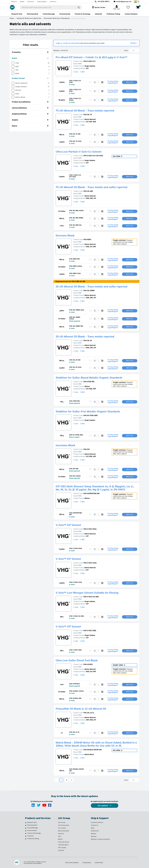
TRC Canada (62, 848)
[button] (102, 82)
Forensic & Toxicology (34, 833)
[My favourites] (128, 7)
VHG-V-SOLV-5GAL (90, 529)
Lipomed (61, 850)
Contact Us (95, 825)
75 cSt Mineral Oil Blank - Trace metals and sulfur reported (91, 187)
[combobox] (51, 7)
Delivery (94, 834)
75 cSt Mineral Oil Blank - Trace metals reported (85, 111)
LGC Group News (64, 825)
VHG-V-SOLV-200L (90, 631)
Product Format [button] (30, 78)
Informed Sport (63, 845)
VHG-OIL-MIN (88, 191)
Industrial (30, 836)
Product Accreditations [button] (30, 102)
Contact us (53, 2)
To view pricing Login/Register (113, 82)
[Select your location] (136, 2)
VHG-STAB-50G (89, 382)
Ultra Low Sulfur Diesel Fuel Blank (77, 660)
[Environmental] (26, 831)
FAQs (93, 828)
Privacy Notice (87, 863)
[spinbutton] (99, 82)
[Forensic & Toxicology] (26, 833)
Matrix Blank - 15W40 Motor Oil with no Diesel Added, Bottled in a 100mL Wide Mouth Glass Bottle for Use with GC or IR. (96, 744)
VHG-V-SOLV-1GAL (90, 563)
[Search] (79, 7)
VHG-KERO (87, 240)
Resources (31, 2)
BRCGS (60, 839)
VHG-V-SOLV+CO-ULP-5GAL (93, 156)
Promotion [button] (30, 52)
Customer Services (97, 822)
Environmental (32, 830)
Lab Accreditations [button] (30, 108)
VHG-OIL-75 (88, 115)
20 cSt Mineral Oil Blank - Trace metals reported (85, 336)
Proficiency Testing (33, 839)
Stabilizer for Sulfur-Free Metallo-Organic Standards (88, 411)
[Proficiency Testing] (26, 839)
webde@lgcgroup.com (124, 2)
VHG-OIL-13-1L (89, 713)
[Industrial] (26, 836)
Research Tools (32, 822)
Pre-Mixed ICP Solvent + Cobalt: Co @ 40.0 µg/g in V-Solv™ (91, 57)
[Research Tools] (26, 823)
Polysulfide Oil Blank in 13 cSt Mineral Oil (81, 709)
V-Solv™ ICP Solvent (68, 525)
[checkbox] (13, 63)
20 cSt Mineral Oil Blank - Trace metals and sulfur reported (91, 287)
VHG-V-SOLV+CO (89, 61)
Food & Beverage (32, 828)
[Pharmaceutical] (26, 825)
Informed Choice (64, 842)
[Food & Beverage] (26, 828)
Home (12, 18)
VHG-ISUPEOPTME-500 (91, 494)
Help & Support (42, 2)
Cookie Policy (99, 863)
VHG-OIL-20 (88, 341)
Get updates (103, 806)
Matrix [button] (30, 126)
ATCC (60, 836)
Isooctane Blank (65, 445)
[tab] (31, 52)
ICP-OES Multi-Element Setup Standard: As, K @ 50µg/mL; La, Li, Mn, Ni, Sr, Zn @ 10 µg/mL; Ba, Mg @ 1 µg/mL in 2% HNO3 (95, 488)
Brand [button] (30, 58)
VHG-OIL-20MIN (89, 291)
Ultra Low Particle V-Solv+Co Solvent (79, 152)
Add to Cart (130, 82)
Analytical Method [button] (30, 114)
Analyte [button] (30, 120)
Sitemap (94, 836)
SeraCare (61, 834)
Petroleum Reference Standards (57, 18)
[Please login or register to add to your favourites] (90, 82)
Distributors (95, 831)
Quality (22, 2)
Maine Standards (64, 831)
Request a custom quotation (100, 839)
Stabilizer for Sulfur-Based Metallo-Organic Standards (89, 378)
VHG (80, 64)
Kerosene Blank (65, 235)
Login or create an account (67, 43)
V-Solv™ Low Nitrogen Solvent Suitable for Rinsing (87, 593)
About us (14, 2)
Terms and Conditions (72, 863)
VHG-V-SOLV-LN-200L (91, 597)
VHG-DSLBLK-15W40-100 (92, 750)
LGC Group (62, 822)
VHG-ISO (86, 449)
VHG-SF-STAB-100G (90, 415)
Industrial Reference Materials (29, 18)
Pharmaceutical (32, 825)
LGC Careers (62, 828)
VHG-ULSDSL (88, 664)
